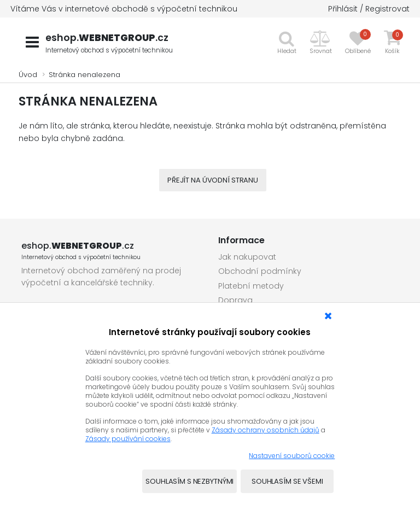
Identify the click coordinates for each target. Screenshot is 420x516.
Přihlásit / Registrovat (369, 9)
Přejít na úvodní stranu (213, 180)
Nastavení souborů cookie (292, 456)
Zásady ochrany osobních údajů (266, 430)
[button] (321, 42)
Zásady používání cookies (128, 439)
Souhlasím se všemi (287, 481)
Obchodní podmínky (260, 271)
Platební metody (251, 286)
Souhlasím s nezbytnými (189, 481)
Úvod (28, 75)
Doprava (235, 300)
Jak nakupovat (247, 257)
